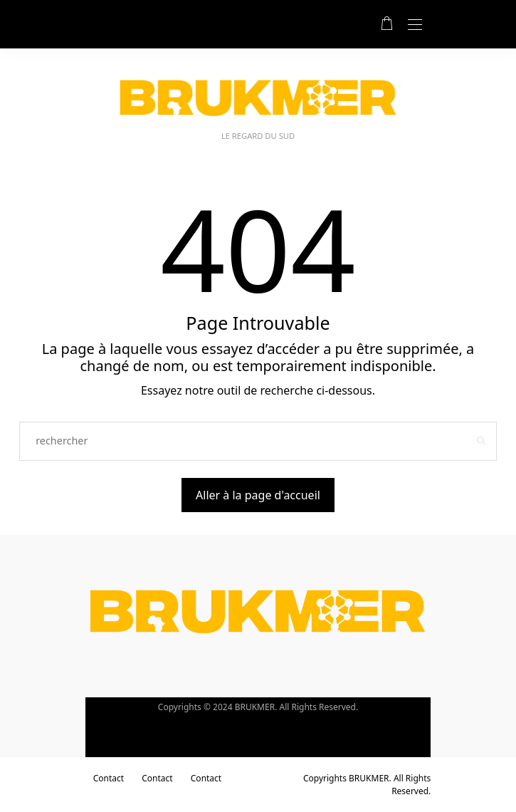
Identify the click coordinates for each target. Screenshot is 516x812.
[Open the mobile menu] (415, 25)
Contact (109, 778)
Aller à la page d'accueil (258, 495)
